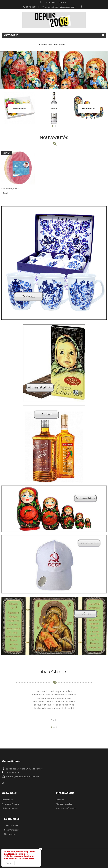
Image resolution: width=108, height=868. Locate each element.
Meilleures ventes (10, 808)
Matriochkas (89, 109)
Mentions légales (64, 804)
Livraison (60, 800)
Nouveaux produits (11, 804)
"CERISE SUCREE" (12, 826)
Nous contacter (11, 830)
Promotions (7, 800)
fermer (9, 863)
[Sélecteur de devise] (63, 2)
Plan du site (9, 834)
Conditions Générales (66, 808)
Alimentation (19, 109)
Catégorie (11, 35)
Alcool (54, 109)
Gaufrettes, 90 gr (10, 189)
